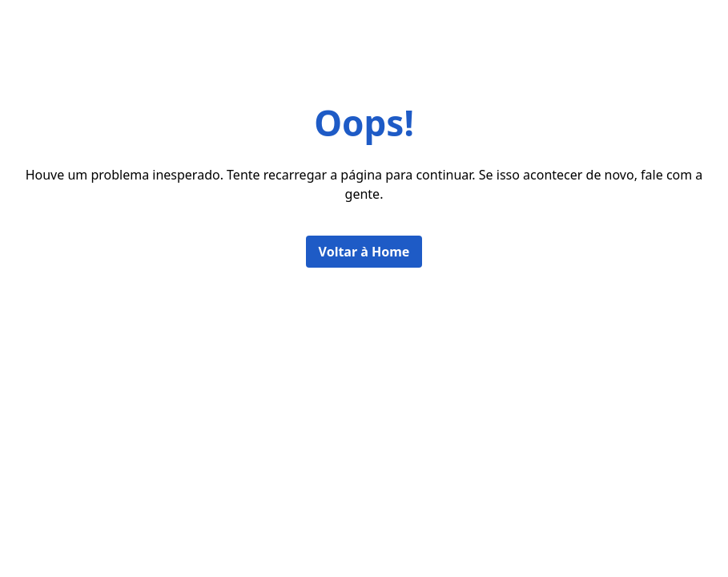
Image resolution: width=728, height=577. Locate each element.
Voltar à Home (364, 252)
